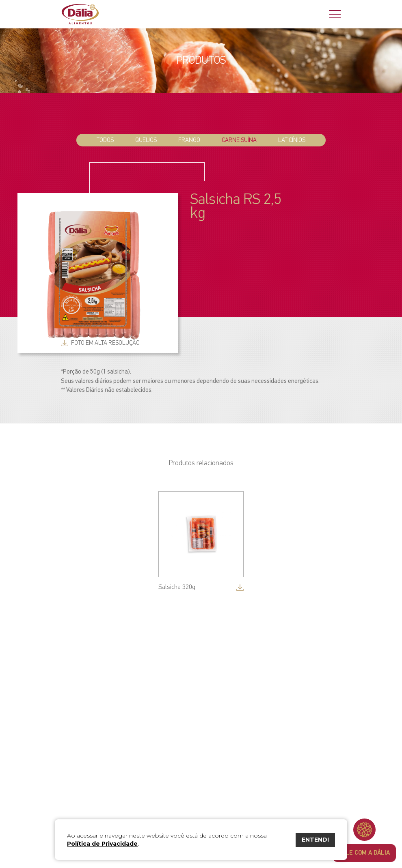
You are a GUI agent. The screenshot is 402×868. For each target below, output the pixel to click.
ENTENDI (315, 840)
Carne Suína (239, 140)
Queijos (146, 140)
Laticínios (292, 140)
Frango (189, 140)
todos (105, 140)
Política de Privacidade (102, 844)
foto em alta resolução (105, 343)
